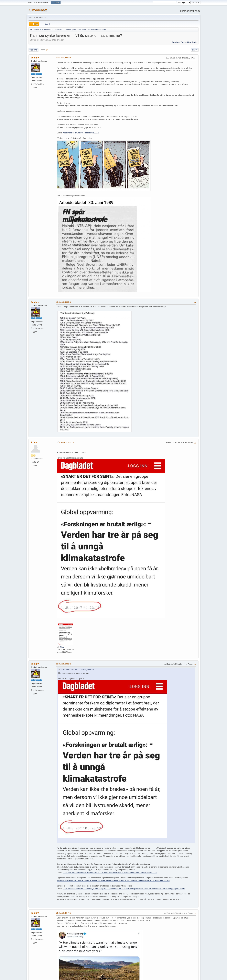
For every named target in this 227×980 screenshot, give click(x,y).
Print (195, 50)
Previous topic (179, 42)
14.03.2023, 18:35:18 (66, 442)
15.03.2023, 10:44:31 (64, 913)
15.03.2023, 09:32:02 (64, 664)
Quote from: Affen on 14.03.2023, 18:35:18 (77, 670)
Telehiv (35, 58)
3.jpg (60, 647)
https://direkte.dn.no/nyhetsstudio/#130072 (81, 133)
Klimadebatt (38, 10)
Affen (34, 442)
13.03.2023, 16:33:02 (64, 302)
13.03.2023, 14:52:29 (64, 58)
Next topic (192, 42)
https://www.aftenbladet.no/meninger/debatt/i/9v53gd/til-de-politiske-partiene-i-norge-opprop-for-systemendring (110, 872)
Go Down (33, 50)
